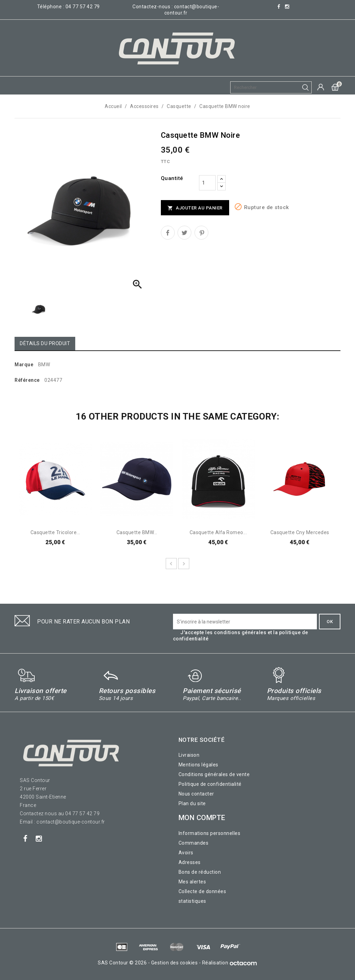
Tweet (184, 233)
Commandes (194, 843)
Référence (27, 380)
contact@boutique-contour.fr (71, 822)
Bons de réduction (200, 872)
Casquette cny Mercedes (300, 532)
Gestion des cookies (175, 963)
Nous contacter (196, 794)
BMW (44, 365)
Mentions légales (198, 765)
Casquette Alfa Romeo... (218, 532)
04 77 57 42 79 (83, 7)
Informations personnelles (210, 833)
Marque (24, 365)
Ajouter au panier (195, 208)
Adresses (190, 862)
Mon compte (202, 818)
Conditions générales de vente (214, 774)
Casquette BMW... (137, 532)
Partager (168, 233)
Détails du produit (45, 343)
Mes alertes (192, 882)
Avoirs (186, 853)
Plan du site (192, 803)
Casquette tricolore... (55, 532)
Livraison (189, 755)
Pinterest (201, 233)
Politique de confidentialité (210, 784)
